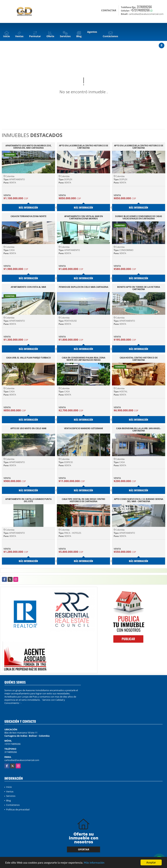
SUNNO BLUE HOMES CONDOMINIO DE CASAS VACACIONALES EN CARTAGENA (138, 217)
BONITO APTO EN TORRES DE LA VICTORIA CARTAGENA (138, 288)
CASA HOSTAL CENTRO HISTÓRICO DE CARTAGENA (139, 359)
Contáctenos (13, 805)
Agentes (92, 32)
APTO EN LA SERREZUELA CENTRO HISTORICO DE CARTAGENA (84, 147)
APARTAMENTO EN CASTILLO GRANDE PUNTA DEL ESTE (28, 500)
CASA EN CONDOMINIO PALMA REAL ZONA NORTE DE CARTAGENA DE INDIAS (83, 359)
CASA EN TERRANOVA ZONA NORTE (29, 216)
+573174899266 (140, 10)
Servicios (11, 796)
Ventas (10, 791)
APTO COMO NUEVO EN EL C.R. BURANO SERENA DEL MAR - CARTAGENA (139, 500)
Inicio (9, 787)
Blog (8, 800)
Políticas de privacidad (18, 809)
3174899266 (144, 7)
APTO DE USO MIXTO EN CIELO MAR (28, 429)
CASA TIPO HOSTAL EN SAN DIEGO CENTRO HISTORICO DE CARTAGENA (83, 500)
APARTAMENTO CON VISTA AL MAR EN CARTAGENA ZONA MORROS (84, 217)
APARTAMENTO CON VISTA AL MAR (28, 287)
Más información (94, 863)
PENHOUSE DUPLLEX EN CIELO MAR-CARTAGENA (83, 287)
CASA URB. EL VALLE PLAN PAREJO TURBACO (29, 358)
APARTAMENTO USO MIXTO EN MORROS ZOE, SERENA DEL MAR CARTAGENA (28, 147)
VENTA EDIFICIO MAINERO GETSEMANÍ (83, 429)
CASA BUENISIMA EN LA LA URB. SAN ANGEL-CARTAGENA (138, 430)
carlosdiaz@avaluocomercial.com (22, 760)
